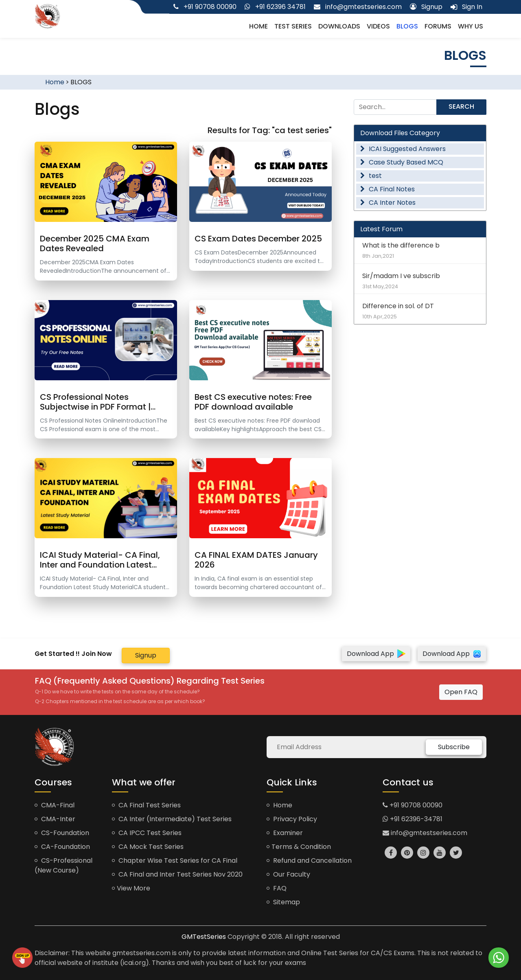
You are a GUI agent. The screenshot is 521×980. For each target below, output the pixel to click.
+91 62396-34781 (413, 819)
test (371, 176)
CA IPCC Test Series (147, 833)
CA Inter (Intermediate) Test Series (172, 819)
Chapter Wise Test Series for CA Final (175, 861)
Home (258, 26)
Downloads (339, 26)
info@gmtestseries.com (425, 833)
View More (131, 888)
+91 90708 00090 (413, 805)
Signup (146, 655)
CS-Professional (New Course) (63, 865)
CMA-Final (55, 805)
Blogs (407, 26)
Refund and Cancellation (309, 861)
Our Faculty (288, 874)
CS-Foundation (62, 833)
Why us (471, 26)
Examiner (285, 833)
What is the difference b (420, 250)
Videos (378, 26)
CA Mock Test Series (148, 847)
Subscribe (454, 747)
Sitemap (283, 902)
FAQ (277, 888)
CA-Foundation (62, 847)
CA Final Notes (387, 189)
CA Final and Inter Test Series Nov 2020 (177, 874)
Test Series (293, 26)
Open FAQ (461, 692)
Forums (438, 26)
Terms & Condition (299, 847)
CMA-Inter (55, 819)
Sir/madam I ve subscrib (420, 281)
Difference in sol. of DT (420, 311)
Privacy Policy (292, 819)
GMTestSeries (204, 937)
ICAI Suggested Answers (403, 149)
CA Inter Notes (388, 203)
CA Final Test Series (146, 805)
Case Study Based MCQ (402, 162)
